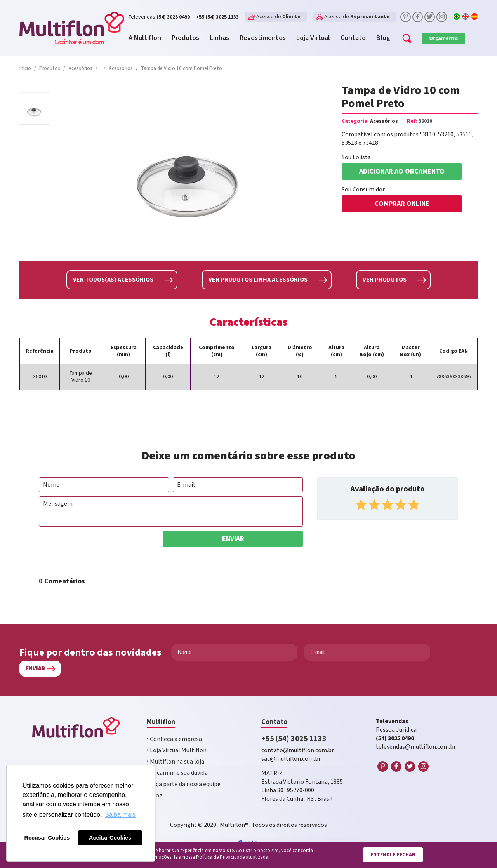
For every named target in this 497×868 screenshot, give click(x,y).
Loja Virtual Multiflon (177, 751)
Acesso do (278, 17)
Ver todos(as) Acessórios (113, 280)
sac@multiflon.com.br (291, 759)
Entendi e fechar (393, 855)
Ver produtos (385, 280)
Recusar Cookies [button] (47, 838)
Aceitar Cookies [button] (110, 838)
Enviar (233, 539)
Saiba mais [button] (120, 815)
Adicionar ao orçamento (402, 171)
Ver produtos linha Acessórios (258, 280)
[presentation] (98, 546)
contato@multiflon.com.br (298, 751)
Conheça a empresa (174, 739)
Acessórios (384, 121)
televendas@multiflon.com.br (416, 747)
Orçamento (444, 38)
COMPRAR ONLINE (402, 204)
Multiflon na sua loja (176, 762)
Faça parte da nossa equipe (184, 784)
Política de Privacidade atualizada (232, 857)
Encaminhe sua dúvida (177, 773)
